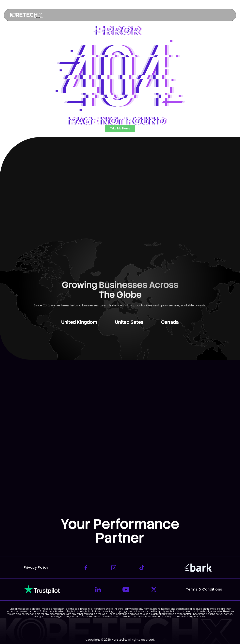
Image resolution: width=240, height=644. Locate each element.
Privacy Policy (36, 567)
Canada (170, 322)
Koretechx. (119, 640)
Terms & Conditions (204, 589)
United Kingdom (79, 322)
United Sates (129, 322)
